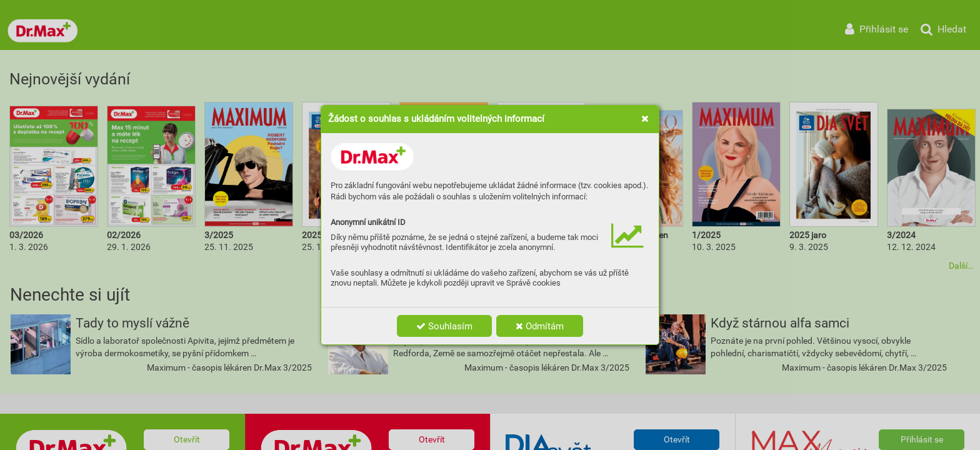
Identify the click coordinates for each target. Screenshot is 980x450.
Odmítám (540, 326)
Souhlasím (444, 326)
